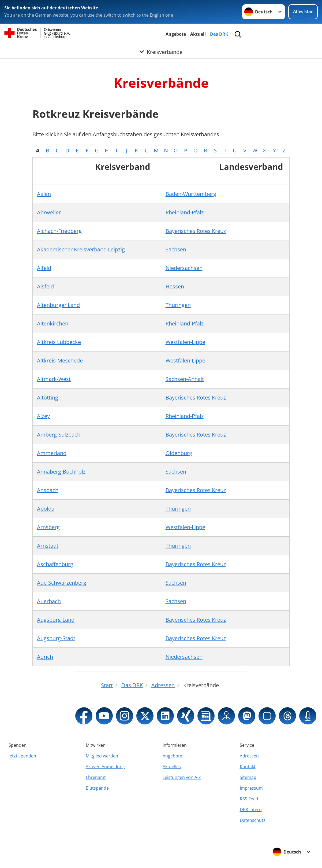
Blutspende (97, 788)
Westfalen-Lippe (185, 342)
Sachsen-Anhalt (185, 379)
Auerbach (49, 601)
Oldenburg (179, 453)
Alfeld (44, 268)
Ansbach (48, 490)
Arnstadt (48, 546)
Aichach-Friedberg (59, 231)
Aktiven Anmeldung (105, 767)
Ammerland (52, 453)
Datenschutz (253, 820)
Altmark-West (54, 379)
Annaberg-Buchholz (61, 472)
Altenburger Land (58, 305)
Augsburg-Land (56, 620)
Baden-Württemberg (191, 194)
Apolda (46, 509)
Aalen (44, 194)
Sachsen (176, 249)
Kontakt (248, 767)
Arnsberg (48, 527)
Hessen (175, 286)
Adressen (249, 756)
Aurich (45, 657)
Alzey (43, 416)
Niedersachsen (184, 268)
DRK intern (251, 810)
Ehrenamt (96, 777)
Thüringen (178, 305)
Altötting (48, 398)
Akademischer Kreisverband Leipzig (81, 249)
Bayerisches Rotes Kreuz (196, 231)
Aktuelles (172, 767)
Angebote (176, 34)
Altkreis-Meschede (60, 360)
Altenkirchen (53, 323)
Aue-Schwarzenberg (62, 583)
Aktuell (198, 34)
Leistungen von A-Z (182, 777)
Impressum (251, 788)
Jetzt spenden (22, 756)
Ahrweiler (49, 212)
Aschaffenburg (55, 564)
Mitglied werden (102, 756)
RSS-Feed (249, 799)
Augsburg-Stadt (56, 638)
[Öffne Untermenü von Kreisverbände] (161, 52)
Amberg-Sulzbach (59, 435)
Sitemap (248, 777)
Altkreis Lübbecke (59, 342)
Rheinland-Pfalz (185, 212)
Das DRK (219, 34)
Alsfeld (45, 286)
